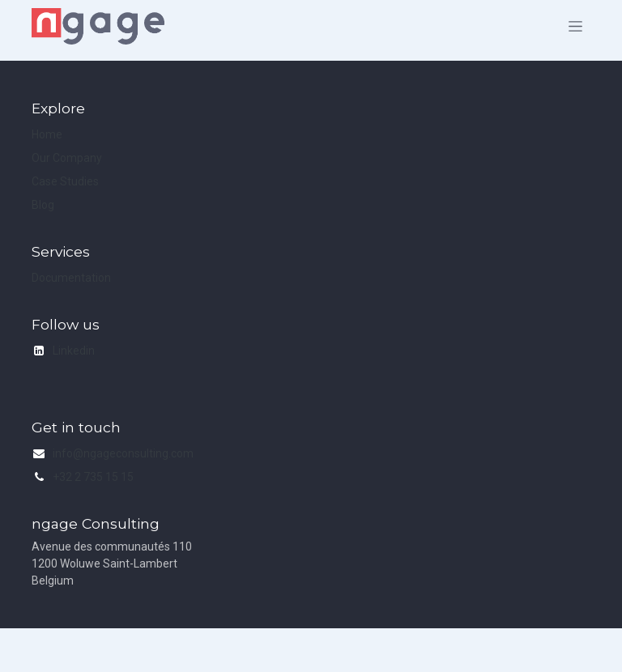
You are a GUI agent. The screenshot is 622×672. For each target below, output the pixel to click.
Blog (43, 205)
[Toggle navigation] (575, 27)
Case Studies (65, 181)
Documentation (71, 278)
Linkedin (74, 351)
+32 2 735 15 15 (93, 477)
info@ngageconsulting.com (123, 453)
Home (47, 134)
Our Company (67, 158)
